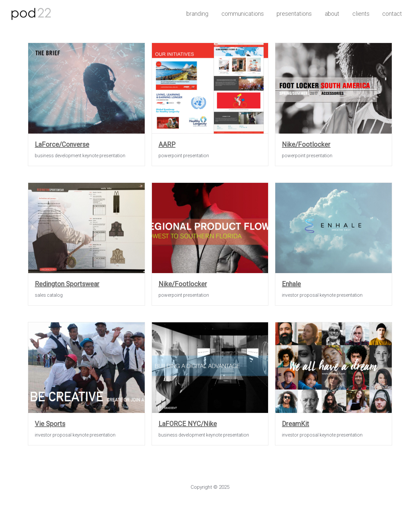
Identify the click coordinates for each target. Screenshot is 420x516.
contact (393, 14)
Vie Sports (50, 424)
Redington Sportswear (67, 284)
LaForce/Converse (62, 144)
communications (248, 14)
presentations (298, 14)
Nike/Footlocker (306, 144)
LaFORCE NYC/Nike (188, 424)
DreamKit (295, 424)
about (335, 14)
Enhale (291, 284)
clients (363, 14)
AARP (167, 144)
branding (204, 14)
